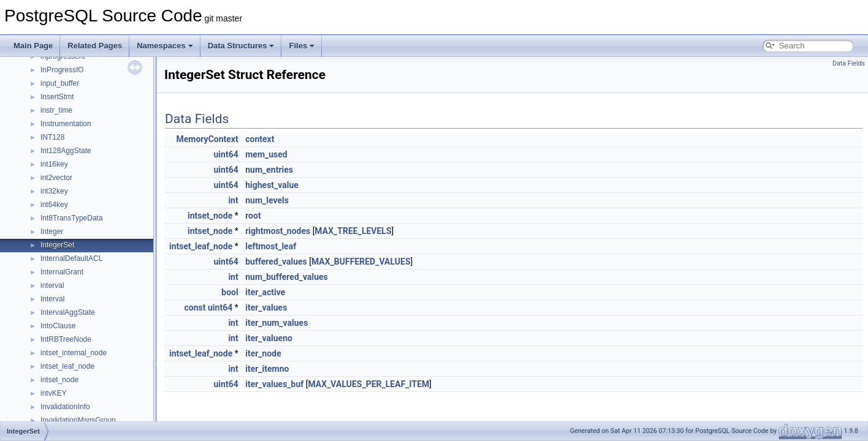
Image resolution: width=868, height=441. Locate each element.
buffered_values (276, 262)
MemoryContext (207, 139)
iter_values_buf (274, 384)
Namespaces (165, 46)
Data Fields (849, 63)
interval (52, 285)
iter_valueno (269, 338)
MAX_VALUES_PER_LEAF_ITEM (368, 384)
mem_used (266, 154)
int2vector (56, 178)
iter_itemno (267, 369)
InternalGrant (62, 272)
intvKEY (54, 393)
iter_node (263, 353)
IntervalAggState (68, 312)
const (195, 307)
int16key (54, 164)
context (260, 139)
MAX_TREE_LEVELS (353, 231)
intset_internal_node (74, 353)
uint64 (226, 154)
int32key (54, 191)
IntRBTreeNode (66, 339)
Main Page (33, 46)
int (233, 200)
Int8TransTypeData (72, 218)
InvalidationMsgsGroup (78, 420)
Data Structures (241, 46)
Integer (52, 232)
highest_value (272, 185)
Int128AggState (66, 151)
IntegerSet (57, 245)
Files (302, 46)
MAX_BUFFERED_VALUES (361, 262)
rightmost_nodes (278, 231)
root (253, 216)
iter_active (265, 292)
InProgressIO (62, 70)
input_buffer (60, 83)
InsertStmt (57, 97)
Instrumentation (66, 124)
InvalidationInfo (65, 407)
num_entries (269, 170)
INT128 (52, 137)
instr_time (56, 110)
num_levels (267, 200)
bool (230, 292)
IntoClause (58, 326)
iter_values (266, 307)
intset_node (59, 380)
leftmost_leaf (271, 246)
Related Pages (95, 46)
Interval (52, 299)
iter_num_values (276, 323)
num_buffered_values (287, 277)
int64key (54, 205)
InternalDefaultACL (71, 258)
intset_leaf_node (67, 366)
